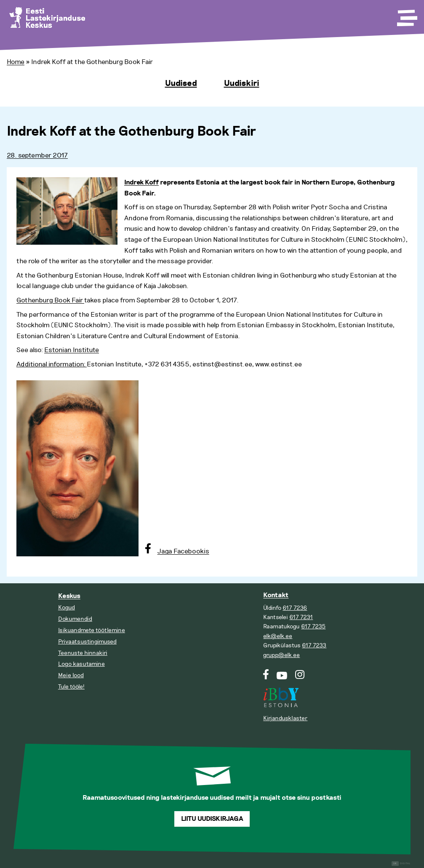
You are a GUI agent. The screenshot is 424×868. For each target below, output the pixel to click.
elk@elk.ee (278, 636)
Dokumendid (75, 619)
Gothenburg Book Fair (50, 300)
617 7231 (301, 617)
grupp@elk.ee (281, 655)
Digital (401, 864)
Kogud (67, 608)
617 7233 (314, 645)
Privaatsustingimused (87, 642)
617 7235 (313, 626)
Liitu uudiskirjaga (212, 819)
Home (16, 62)
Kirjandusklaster (285, 718)
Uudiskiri (242, 83)
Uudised (181, 83)
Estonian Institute (72, 350)
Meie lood (71, 675)
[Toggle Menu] (406, 15)
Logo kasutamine (81, 664)
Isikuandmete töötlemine (92, 630)
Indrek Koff (141, 183)
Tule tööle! (71, 687)
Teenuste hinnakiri (83, 653)
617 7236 (295, 608)
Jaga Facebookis (183, 551)
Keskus (69, 596)
